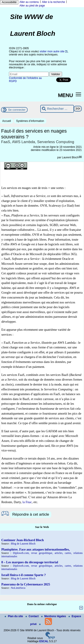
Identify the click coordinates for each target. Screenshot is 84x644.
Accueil (7, 121)
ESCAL (44, 641)
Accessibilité (9, 2)
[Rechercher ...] (57, 109)
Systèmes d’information (30, 121)
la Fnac (27, 502)
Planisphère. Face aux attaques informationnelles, (36, 549)
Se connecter (17, 110)
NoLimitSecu (18, 588)
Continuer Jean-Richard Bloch (23, 540)
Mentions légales (54, 616)
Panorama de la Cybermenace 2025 (26, 584)
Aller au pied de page (32, 6)
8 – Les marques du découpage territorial (30, 562)
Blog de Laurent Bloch (23, 544)
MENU (66, 95)
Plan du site (14, 616)
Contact (32, 616)
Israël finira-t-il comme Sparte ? (24, 575)
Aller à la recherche (53, 2)
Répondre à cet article (31, 514)
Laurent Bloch (70, 157)
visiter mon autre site (52, 51)
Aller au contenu (29, 2)
